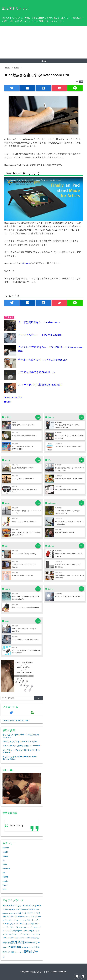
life (4, 860)
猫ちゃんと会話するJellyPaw (22, 575)
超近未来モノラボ (15, 8)
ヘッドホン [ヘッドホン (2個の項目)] (36, 934)
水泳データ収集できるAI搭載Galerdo (25, 607)
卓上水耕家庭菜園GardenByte (23, 468)
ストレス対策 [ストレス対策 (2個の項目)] (29, 924)
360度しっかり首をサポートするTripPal (70, 597)
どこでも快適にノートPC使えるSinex (40, 335)
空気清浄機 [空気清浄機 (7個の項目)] (14, 947)
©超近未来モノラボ (39, 972)
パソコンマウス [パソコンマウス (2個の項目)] (28, 931)
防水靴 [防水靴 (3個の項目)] (37, 947)
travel (5, 885)
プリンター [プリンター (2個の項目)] (15, 934)
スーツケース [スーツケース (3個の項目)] (12, 927)
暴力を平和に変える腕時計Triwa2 (24, 436)
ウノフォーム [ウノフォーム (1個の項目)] (27, 917)
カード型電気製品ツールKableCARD (39, 322)
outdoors (6, 869)
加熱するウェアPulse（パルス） (23, 425)
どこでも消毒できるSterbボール (37, 372)
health (5, 852)
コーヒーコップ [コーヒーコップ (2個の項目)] (22, 920)
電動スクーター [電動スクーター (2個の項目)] (17, 952)
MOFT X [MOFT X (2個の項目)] (19, 910)
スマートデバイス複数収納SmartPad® (40, 385)
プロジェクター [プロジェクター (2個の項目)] (26, 934)
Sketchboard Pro (13, 397)
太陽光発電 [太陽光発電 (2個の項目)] (7, 943)
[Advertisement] (43, 42)
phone (5, 877)
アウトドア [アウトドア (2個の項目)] (26, 913)
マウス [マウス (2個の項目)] (5, 938)
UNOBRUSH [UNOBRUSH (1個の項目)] (12, 913)
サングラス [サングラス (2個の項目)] (11, 924)
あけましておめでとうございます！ (25, 522)
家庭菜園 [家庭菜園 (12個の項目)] (18, 942)
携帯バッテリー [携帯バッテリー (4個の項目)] (32, 943)
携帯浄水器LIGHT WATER (65, 532)
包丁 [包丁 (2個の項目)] (38, 938)
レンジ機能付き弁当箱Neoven (66, 489)
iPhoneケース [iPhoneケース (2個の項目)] (10, 910)
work (81, 82)
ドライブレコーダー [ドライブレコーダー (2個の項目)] (26, 927)
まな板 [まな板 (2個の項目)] (19, 913)
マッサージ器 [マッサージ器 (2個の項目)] (13, 938)
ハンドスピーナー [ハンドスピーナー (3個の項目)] (14, 931)
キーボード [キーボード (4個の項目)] (10, 920)
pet (4, 873)
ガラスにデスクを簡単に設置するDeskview (21, 746)
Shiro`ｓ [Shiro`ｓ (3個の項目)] (32, 909)
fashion (6, 848)
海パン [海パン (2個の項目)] (5, 947)
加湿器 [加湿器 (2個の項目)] (33, 938)
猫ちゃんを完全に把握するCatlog (24, 554)
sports (5, 881)
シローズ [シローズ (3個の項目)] (20, 924)
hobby (5, 856)
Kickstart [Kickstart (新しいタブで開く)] (26, 263)
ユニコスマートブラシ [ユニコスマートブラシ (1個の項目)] (24, 938)
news (5, 864)
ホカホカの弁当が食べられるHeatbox (69, 479)
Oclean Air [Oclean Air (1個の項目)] (25, 910)
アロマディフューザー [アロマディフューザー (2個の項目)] (14, 917)
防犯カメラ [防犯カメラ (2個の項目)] (7, 952)
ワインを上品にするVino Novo (23, 479)
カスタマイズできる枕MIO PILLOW (68, 446)
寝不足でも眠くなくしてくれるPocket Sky (43, 360)
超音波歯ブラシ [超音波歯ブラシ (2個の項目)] (27, 947)
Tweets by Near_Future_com (16, 721)
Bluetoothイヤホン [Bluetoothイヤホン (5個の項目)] (13, 906)
